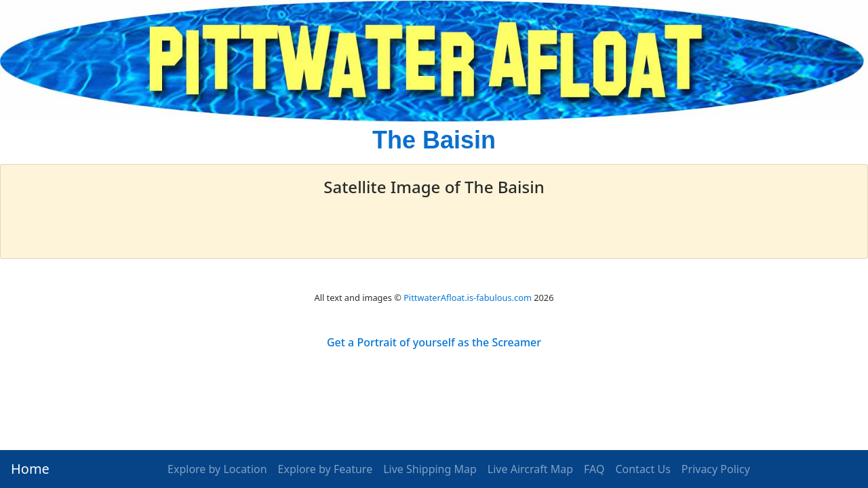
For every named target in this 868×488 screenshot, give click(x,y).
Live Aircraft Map (530, 469)
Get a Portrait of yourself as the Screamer (434, 342)
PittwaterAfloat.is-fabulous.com (468, 298)
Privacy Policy (716, 469)
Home (30, 469)
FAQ (594, 469)
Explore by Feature (325, 469)
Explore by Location (217, 469)
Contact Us (643, 469)
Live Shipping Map (430, 469)
